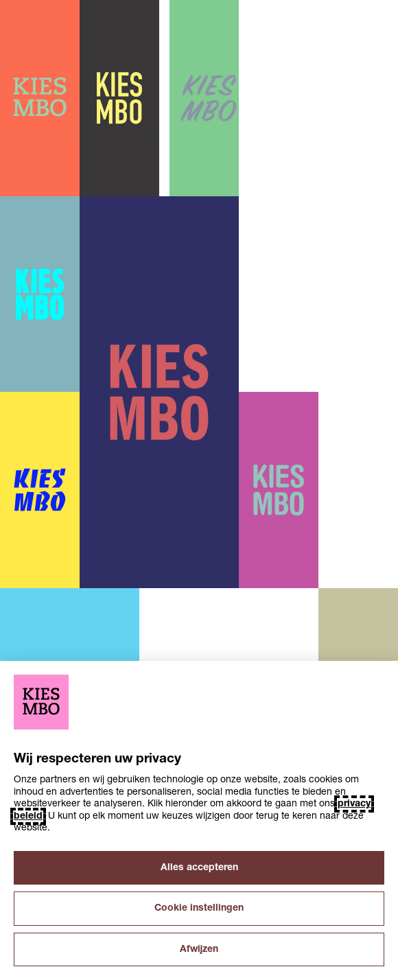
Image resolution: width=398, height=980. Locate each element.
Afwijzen (199, 949)
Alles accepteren (199, 868)
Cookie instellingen (199, 908)
